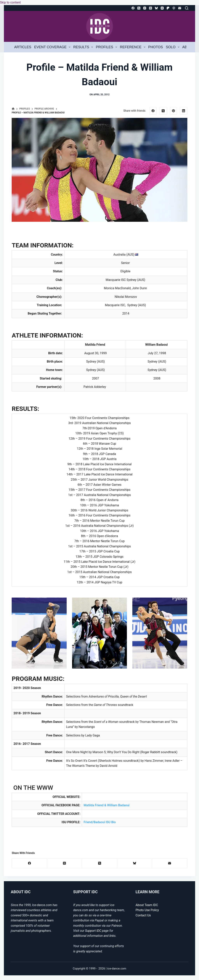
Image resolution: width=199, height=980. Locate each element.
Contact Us (143, 915)
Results (84, 47)
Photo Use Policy (147, 910)
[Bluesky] (156, 8)
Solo (173, 47)
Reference (133, 47)
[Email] (180, 8)
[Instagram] (145, 8)
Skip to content (10, 2)
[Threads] (151, 8)
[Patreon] (168, 8)
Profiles (107, 47)
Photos (156, 47)
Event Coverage (53, 47)
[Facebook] (133, 8)
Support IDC (93, 931)
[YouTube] (162, 8)
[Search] (187, 8)
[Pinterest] (174, 111)
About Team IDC (147, 905)
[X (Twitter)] (139, 8)
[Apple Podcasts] (174, 8)
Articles (23, 47)
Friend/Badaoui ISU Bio (100, 822)
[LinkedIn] (184, 111)
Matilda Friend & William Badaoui (107, 805)
